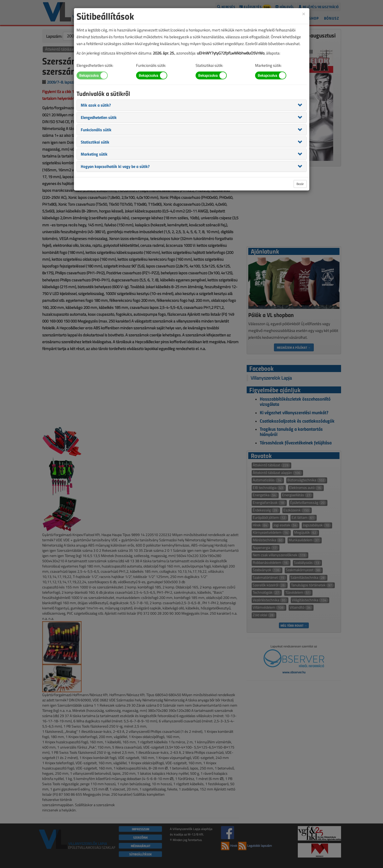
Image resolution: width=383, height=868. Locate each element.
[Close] (304, 13)
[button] (96, 105)
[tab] (192, 105)
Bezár (300, 184)
